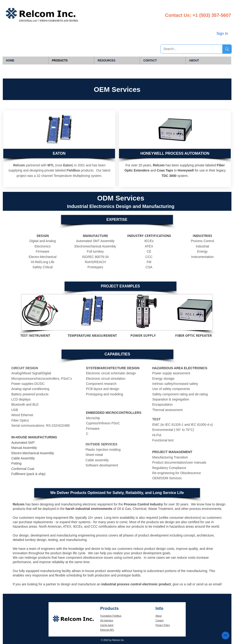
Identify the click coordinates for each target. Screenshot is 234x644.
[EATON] (59, 154)
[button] (175, 154)
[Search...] (188, 49)
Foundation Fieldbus (111, 616)
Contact (160, 621)
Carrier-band (107, 625)
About (159, 616)
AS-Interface (107, 621)
